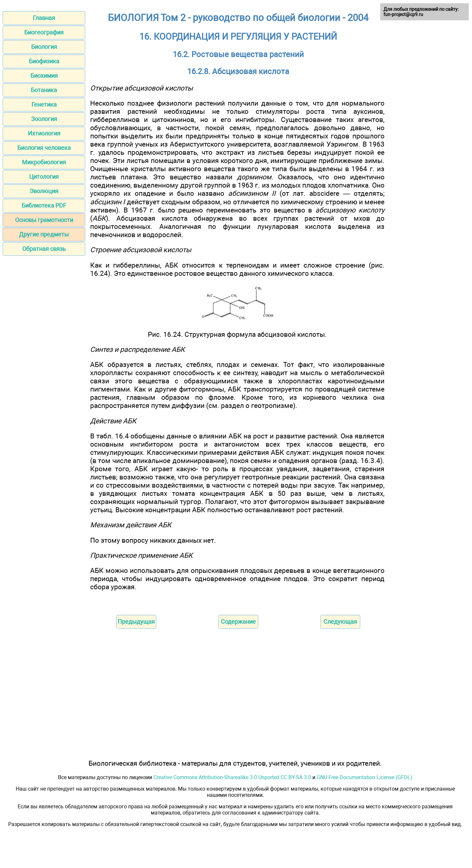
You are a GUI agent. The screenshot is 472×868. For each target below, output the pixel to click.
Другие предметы (44, 234)
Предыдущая (136, 622)
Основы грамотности (44, 220)
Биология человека (44, 148)
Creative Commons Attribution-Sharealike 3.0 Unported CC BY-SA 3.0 (232, 777)
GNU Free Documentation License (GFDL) (364, 777)
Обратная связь (44, 249)
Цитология (44, 177)
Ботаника (44, 90)
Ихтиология (44, 133)
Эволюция (44, 191)
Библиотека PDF (44, 205)
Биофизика (44, 61)
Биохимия (44, 76)
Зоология (44, 119)
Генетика (44, 104)
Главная (44, 18)
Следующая (340, 622)
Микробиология (44, 162)
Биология (44, 47)
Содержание (238, 622)
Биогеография (44, 32)
